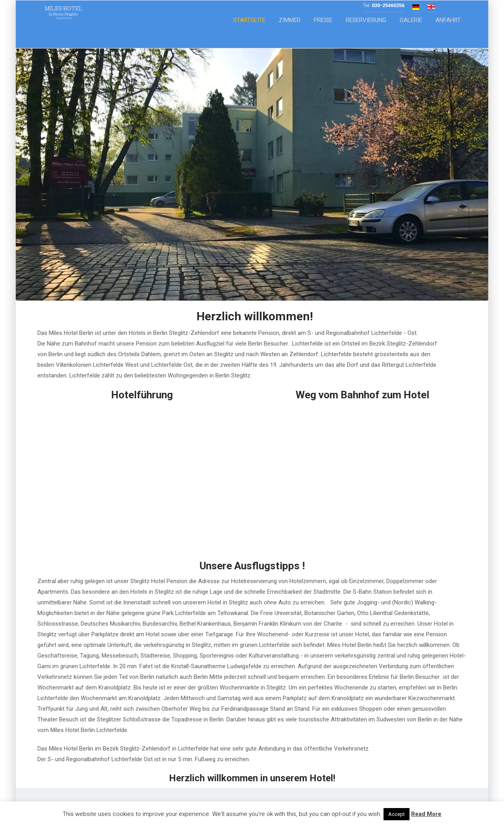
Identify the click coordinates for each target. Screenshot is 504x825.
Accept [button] (397, 814)
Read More (426, 814)
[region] (252, 175)
